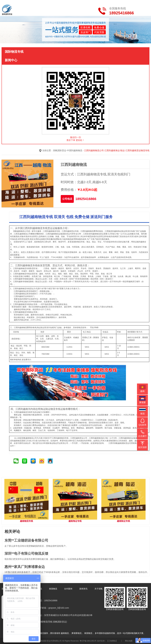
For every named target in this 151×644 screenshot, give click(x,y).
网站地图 (129, 641)
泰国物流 (53, 589)
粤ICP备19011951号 (88, 641)
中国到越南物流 (75, 150)
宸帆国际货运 (60, 150)
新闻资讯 (83, 589)
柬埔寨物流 (77, 633)
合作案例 (68, 589)
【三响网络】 (112, 641)
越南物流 (65, 633)
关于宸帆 (99, 589)
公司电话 (67, 199)
